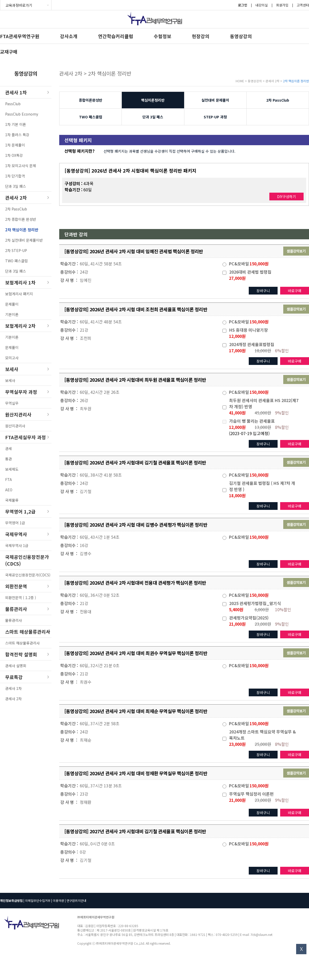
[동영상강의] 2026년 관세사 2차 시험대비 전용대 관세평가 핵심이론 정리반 (135, 583)
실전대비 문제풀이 (215, 100)
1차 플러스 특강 (17, 135)
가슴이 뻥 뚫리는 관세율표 (252, 421)
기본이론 (12, 314)
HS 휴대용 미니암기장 (248, 330)
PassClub (13, 104)
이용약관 (58, 900)
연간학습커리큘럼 (116, 36)
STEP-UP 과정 (215, 117)
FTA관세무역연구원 (20, 36)
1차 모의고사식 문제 (21, 166)
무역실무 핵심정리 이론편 (251, 794)
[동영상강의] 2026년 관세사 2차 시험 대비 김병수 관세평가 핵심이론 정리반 (136, 525)
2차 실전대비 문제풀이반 (24, 240)
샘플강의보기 (296, 251)
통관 (8, 459)
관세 (8, 448)
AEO (9, 490)
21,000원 (237, 624)
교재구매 (9, 52)
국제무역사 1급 (17, 545)
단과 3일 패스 (16, 186)
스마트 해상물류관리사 (22, 643)
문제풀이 (12, 304)
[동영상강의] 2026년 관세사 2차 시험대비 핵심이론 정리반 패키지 (131, 170)
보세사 (10, 380)
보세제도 (12, 469)
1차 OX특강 (14, 155)
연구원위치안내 (76, 900)
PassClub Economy (22, 114)
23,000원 (237, 744)
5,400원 (236, 609)
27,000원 (237, 278)
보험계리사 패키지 (19, 294)
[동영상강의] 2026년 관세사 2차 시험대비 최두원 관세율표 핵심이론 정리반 (135, 380)
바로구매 (295, 291)
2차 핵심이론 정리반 (22, 230)
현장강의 (201, 36)
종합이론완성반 (91, 100)
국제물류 (12, 500)
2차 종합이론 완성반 (21, 219)
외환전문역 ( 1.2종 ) (21, 598)
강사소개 (69, 36)
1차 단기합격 (15, 176)
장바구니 (263, 291)
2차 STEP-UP (16, 250)
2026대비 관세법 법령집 (250, 272)
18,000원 (237, 495)
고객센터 (303, 5)
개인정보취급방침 (11, 900)
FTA (8, 479)
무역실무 (12, 403)
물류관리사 (14, 620)
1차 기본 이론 (16, 124)
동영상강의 (241, 36)
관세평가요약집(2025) (249, 618)
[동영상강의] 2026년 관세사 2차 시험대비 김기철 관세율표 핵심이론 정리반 (135, 462)
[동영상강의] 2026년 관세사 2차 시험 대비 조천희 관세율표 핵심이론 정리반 (136, 309)
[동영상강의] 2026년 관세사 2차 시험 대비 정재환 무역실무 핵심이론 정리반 (136, 773)
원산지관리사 (15, 426)
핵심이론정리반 (153, 100)
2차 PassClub (16, 209)
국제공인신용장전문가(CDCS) (28, 575)
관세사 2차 (13, 699)
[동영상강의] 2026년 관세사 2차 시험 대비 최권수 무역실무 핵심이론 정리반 (136, 653)
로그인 (243, 5)
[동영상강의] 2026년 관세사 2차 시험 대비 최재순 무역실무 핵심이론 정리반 (136, 711)
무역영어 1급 (15, 523)
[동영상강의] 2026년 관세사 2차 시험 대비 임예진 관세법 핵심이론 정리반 (134, 251)
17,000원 (237, 350)
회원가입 (282, 5)
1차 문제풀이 (15, 145)
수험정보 (162, 36)
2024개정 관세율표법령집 (252, 344)
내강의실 (262, 5)
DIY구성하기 (286, 197)
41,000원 (237, 413)
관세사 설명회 (16, 666)
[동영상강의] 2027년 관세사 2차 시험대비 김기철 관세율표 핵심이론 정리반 (135, 831)
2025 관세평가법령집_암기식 (255, 603)
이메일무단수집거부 (38, 900)
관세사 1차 (13, 688)
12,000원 (237, 336)
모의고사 (12, 358)
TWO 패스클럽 (16, 261)
